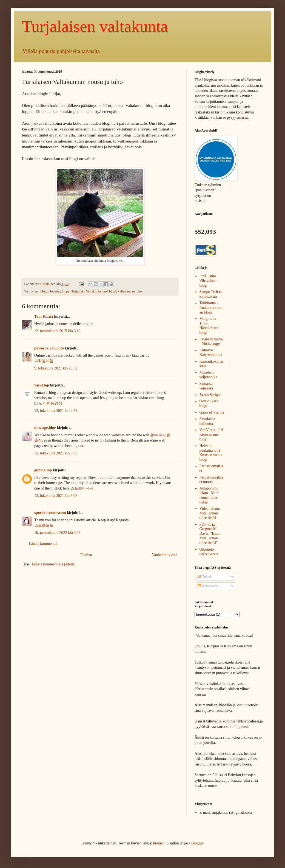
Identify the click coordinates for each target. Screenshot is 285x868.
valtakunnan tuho (130, 291)
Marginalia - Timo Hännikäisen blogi (209, 325)
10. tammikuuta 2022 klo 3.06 (57, 533)
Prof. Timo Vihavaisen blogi (208, 281)
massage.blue (45, 428)
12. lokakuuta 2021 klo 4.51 (56, 411)
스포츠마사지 (82, 488)
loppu (66, 291)
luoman (159, 843)
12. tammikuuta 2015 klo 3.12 (57, 331)
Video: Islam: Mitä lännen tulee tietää (210, 513)
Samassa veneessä (206, 386)
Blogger (197, 843)
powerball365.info (49, 348)
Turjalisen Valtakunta (86, 291)
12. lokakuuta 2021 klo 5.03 (56, 453)
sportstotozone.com (50, 513)
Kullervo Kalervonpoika (211, 352)
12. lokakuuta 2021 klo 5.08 (56, 496)
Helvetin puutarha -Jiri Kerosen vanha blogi (211, 453)
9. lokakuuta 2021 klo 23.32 (56, 368)
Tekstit (205, 577)
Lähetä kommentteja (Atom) (54, 564)
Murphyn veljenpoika (208, 375)
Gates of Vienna (212, 412)
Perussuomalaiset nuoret (211, 480)
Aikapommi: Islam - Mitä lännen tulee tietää (209, 495)
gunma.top (43, 470)
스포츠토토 (44, 525)
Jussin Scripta (210, 395)
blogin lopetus (50, 291)
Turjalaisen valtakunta (95, 26)
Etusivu (86, 555)
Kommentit (209, 586)
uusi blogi (109, 291)
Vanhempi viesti (164, 555)
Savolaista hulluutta (207, 421)
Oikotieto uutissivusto (209, 552)
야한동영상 (53, 403)
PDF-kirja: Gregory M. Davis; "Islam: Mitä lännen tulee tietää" (211, 534)
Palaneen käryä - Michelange (211, 341)
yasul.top (42, 385)
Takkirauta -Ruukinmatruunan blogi (212, 308)
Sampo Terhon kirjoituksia (211, 294)
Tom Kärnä (44, 316)
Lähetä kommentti (43, 544)
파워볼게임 (44, 361)
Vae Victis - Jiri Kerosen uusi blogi (211, 435)
